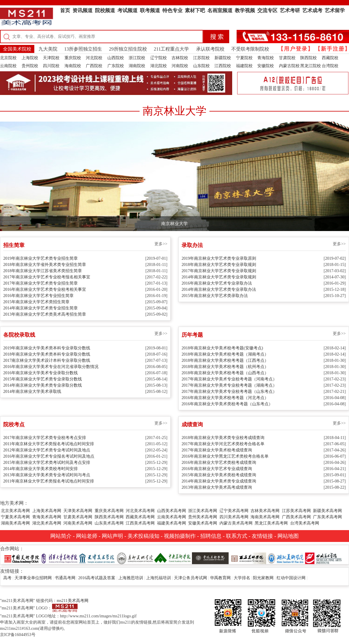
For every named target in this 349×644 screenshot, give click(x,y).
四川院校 (51, 66)
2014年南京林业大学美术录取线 (32, 392)
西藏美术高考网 (140, 517)
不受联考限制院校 (250, 49)
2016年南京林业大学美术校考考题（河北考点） (225, 398)
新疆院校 (223, 58)
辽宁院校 (159, 58)
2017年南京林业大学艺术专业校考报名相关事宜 (47, 277)
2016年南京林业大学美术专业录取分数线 (41, 373)
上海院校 (30, 58)
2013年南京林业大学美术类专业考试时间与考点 (47, 475)
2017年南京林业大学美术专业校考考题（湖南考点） (229, 385)
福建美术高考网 (172, 523)
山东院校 (201, 66)
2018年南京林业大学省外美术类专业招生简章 (45, 265)
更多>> (161, 244)
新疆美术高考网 (327, 511)
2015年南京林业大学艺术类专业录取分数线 (43, 379)
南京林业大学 (174, 224)
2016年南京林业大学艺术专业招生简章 (38, 296)
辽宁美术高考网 (234, 511)
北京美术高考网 (15, 511)
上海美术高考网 (47, 511)
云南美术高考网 (172, 517)
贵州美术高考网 (203, 517)
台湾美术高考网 (305, 523)
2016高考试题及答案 (97, 578)
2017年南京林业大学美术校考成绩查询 (217, 450)
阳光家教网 (263, 578)
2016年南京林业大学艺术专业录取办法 (217, 283)
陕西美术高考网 (109, 517)
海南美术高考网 (265, 517)
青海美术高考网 (47, 517)
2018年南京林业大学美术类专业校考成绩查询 (223, 438)
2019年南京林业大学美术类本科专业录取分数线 (47, 348)
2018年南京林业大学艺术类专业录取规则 (219, 265)
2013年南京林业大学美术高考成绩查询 (217, 487)
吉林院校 (180, 58)
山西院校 (116, 58)
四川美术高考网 (234, 517)
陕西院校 (308, 58)
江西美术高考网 (140, 523)
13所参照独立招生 (83, 49)
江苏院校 (201, 58)
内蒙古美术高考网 (236, 523)
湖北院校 (159, 66)
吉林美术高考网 (265, 511)
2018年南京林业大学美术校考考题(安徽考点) (222, 348)
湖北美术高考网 (47, 523)
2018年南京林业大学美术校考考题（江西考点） (225, 360)
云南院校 (8, 66)
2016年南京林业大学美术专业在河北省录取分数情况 (51, 367)
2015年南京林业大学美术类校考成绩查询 (219, 475)
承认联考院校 (210, 49)
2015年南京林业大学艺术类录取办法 (215, 296)
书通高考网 (65, 578)
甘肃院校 (287, 58)
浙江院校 (137, 58)
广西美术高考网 (296, 517)
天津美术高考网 (78, 511)
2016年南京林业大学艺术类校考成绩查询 (219, 463)
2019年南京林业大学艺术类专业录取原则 (219, 258)
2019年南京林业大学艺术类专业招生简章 (41, 258)
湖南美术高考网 (15, 523)
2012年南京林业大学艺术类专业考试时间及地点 (47, 450)
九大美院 (48, 49)
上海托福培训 (159, 578)
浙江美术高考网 (203, 511)
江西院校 (223, 66)
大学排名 (242, 578)
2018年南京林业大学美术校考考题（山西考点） (225, 373)
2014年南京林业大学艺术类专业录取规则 (219, 277)
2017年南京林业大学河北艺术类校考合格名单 (223, 444)
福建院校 (244, 66)
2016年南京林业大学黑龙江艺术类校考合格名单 (225, 456)
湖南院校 (137, 66)
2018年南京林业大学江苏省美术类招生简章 (43, 271)
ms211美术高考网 (73, 601)
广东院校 (116, 66)
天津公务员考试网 (190, 578)
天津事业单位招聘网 (33, 578)
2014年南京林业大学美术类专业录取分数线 (43, 385)
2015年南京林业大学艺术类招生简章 (36, 302)
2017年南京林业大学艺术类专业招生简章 (41, 283)
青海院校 (266, 58)
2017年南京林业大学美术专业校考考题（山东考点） (229, 392)
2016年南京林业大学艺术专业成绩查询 (217, 469)
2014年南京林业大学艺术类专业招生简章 (41, 308)
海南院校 (73, 66)
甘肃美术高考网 (78, 517)
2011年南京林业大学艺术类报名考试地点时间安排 (49, 444)
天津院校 (51, 58)
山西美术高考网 (172, 511)
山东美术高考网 (109, 523)
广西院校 (94, 66)
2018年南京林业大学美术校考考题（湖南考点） (225, 354)
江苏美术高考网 (296, 511)
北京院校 (8, 58)
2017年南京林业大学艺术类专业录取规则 (219, 271)
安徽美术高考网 (203, 523)
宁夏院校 (244, 58)
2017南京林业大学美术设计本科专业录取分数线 (47, 360)
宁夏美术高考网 (15, 517)
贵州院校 (30, 66)
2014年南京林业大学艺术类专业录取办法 (219, 289)
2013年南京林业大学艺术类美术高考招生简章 (45, 314)
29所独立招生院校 (128, 49)
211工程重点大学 (171, 49)
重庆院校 (73, 58)
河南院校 (180, 66)
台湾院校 (330, 66)
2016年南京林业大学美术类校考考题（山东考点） (227, 404)
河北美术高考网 (140, 511)
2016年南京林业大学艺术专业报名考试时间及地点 (49, 456)
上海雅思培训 (131, 578)
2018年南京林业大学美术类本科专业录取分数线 (47, 354)
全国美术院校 (17, 49)
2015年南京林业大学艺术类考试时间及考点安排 (47, 463)
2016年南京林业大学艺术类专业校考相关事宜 (45, 289)
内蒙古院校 (289, 66)
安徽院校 (266, 66)
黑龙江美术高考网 (271, 523)
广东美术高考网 (327, 517)
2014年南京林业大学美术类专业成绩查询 (219, 481)
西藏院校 (330, 58)
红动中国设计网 (291, 578)
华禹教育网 (220, 578)
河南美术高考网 (78, 523)
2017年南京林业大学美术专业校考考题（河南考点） (229, 379)
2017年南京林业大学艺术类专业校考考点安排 (45, 438)
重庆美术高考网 (109, 511)
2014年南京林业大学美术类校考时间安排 (41, 469)
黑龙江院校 (311, 66)
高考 (7, 578)
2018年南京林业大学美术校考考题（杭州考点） (225, 367)
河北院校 (94, 58)
